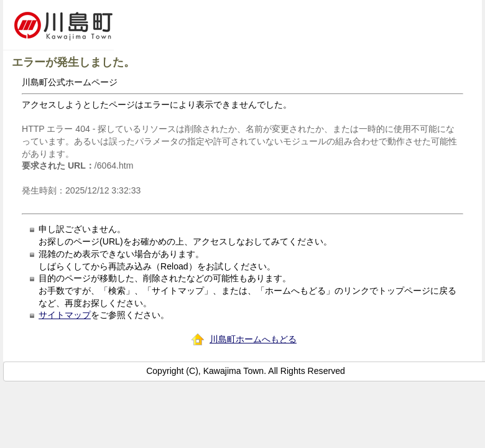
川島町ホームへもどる (253, 339)
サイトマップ (65, 315)
